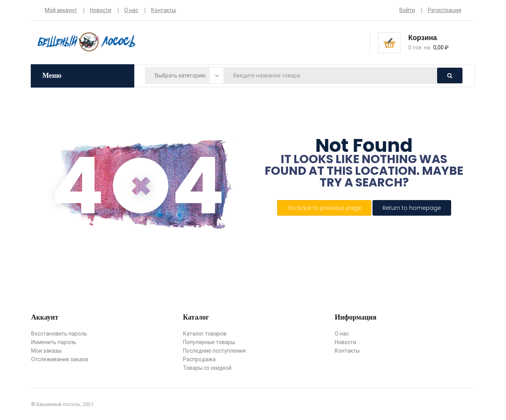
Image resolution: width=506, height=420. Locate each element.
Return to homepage (412, 208)
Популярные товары (209, 342)
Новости (101, 10)
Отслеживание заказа (60, 359)
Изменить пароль (54, 342)
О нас (131, 10)
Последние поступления (214, 351)
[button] (435, 42)
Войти (407, 10)
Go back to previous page (324, 208)
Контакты (163, 10)
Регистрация (445, 10)
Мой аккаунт (61, 10)
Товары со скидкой (207, 368)
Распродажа (199, 359)
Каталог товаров (205, 334)
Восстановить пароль (59, 334)
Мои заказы (46, 351)
